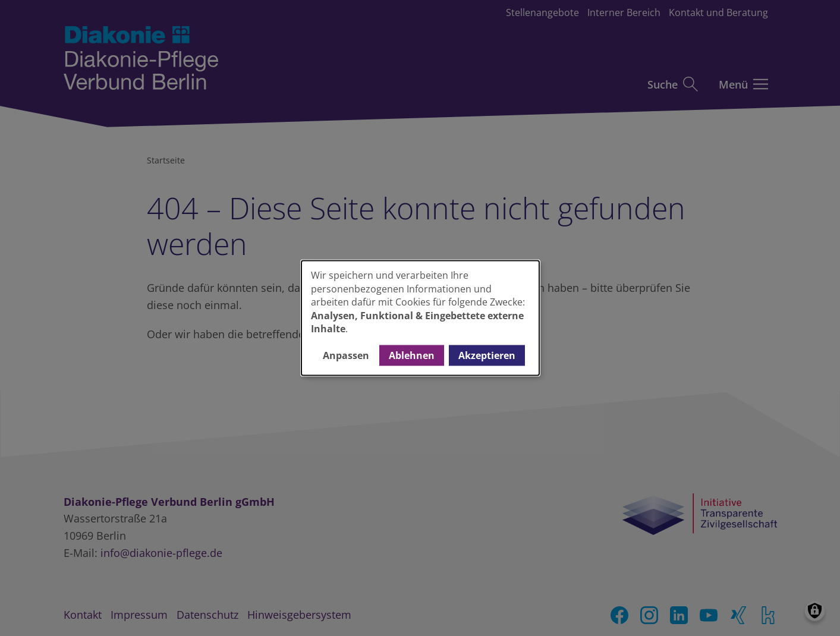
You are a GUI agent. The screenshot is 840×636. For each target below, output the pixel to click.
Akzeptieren (487, 355)
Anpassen (346, 355)
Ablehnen (412, 355)
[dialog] (420, 318)
